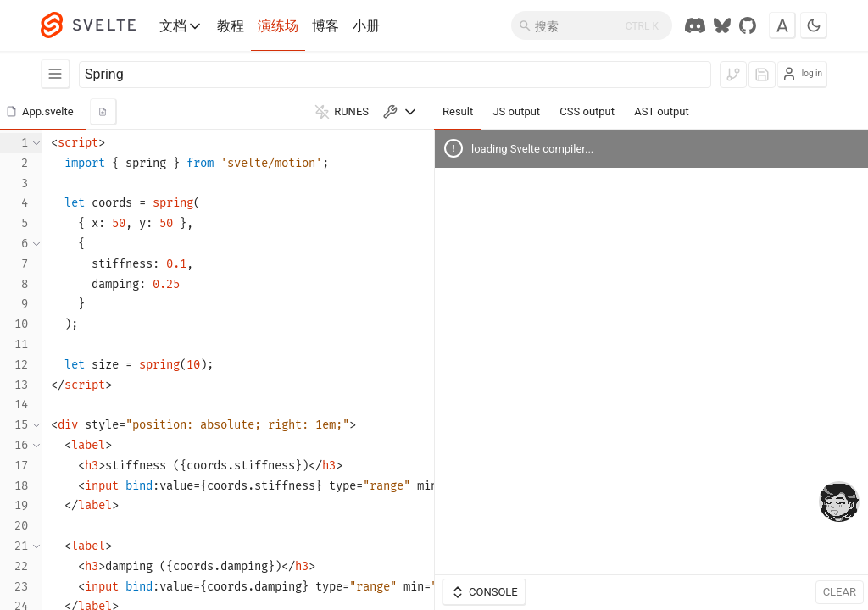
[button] (43, 112)
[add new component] (103, 112)
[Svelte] (97, 25)
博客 (325, 26)
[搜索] (592, 25)
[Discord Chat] (695, 25)
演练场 (278, 26)
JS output (516, 111)
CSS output (587, 111)
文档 (181, 26)
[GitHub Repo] (748, 25)
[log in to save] (762, 75)
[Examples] (56, 74)
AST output (661, 111)
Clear (840, 592)
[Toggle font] (782, 25)
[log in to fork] (733, 75)
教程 (231, 26)
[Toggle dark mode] (814, 25)
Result (458, 111)
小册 (366, 26)
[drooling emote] (839, 503)
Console (484, 592)
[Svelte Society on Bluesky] (722, 25)
